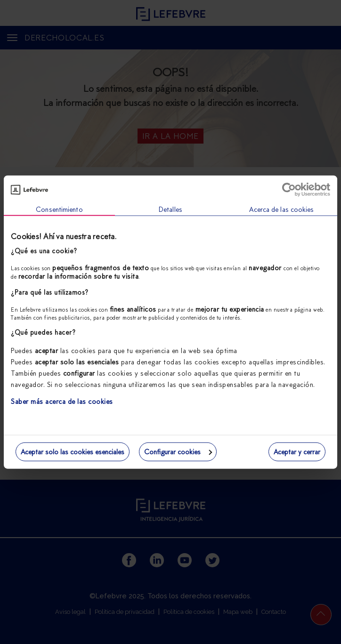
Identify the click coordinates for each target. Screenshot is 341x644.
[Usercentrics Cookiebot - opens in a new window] (289, 190)
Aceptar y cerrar (297, 451)
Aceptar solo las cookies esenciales (73, 451)
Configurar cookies (178, 451)
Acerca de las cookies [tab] (281, 209)
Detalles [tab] (170, 209)
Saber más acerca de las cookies (62, 402)
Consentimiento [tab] (59, 209)
